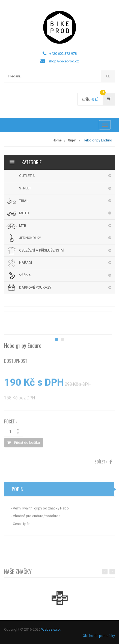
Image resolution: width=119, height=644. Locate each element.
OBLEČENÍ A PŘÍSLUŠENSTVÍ (42, 250)
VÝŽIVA (25, 275)
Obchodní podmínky (99, 636)
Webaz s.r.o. (51, 629)
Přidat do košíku (24, 444)
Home (57, 140)
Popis (17, 490)
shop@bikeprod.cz (64, 61)
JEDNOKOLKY (30, 238)
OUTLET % (27, 176)
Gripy (72, 140)
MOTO (24, 213)
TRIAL (24, 201)
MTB (23, 226)
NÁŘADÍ (26, 263)
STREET (25, 188)
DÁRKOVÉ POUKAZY (35, 287)
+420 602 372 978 (63, 54)
